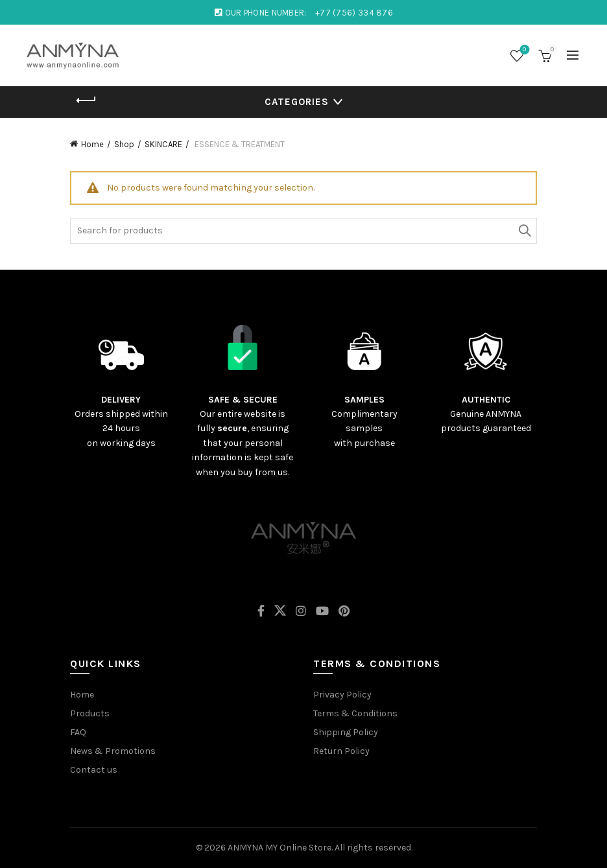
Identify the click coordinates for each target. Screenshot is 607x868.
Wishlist (523, 50)
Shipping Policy (346, 732)
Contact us (94, 770)
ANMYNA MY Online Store (280, 848)
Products (90, 713)
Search (524, 231)
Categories (297, 102)
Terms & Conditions (355, 713)
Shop (124, 144)
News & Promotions (113, 751)
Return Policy (341, 751)
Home (92, 144)
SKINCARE (163, 144)
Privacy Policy (342, 695)
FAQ (78, 732)
